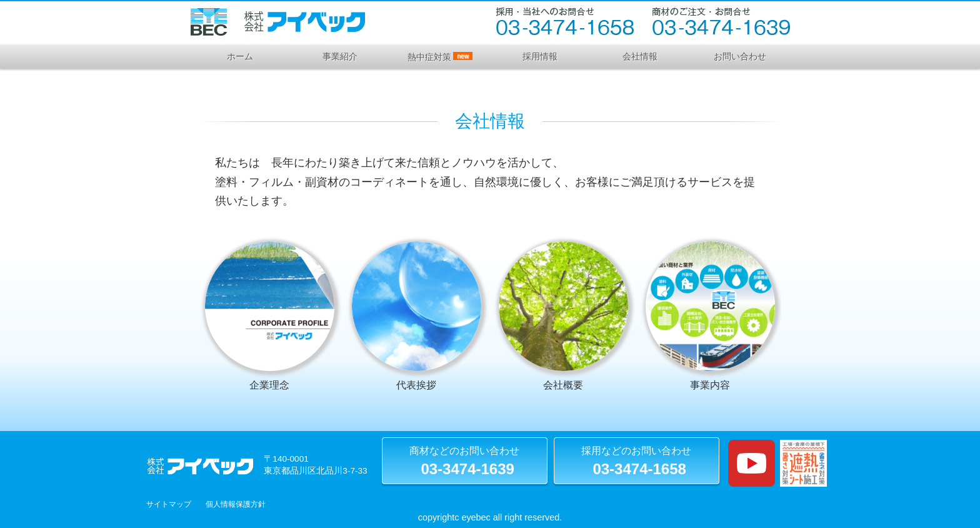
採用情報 (540, 56)
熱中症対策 (440, 57)
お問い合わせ (740, 56)
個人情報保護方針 (236, 504)
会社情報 (640, 56)
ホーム (240, 56)
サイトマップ (169, 504)
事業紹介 (340, 56)
